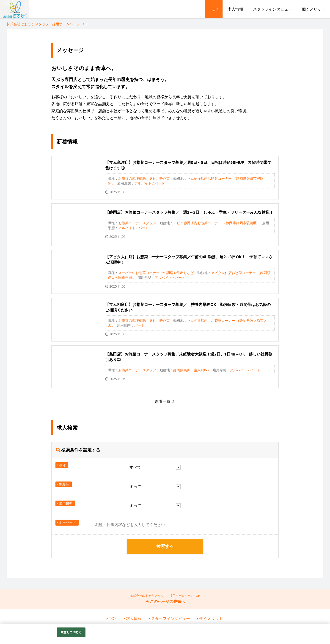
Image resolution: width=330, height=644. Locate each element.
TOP (214, 9)
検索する (165, 546)
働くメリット (313, 9)
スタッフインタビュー (272, 9)
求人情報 (235, 9)
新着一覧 (163, 401)
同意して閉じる (71, 632)
